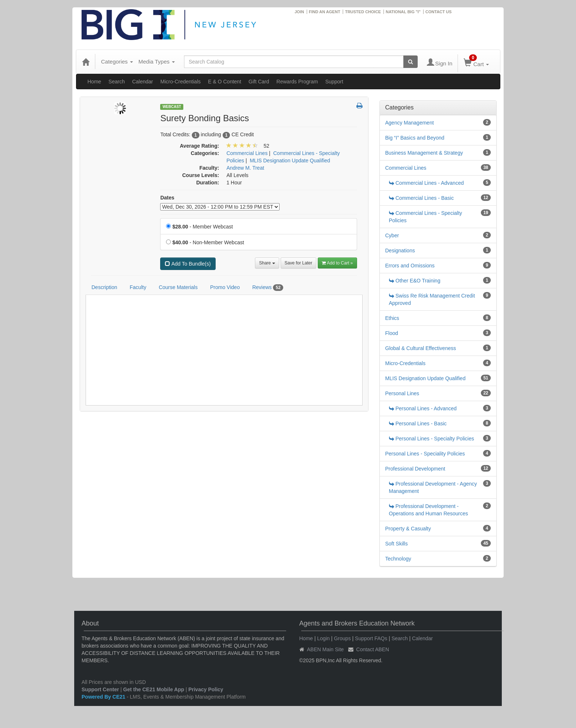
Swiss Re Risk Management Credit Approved (432, 299)
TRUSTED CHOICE (363, 12)
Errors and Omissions (410, 266)
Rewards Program (297, 82)
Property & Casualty (408, 529)
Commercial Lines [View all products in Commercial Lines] (247, 153)
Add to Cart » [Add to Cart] (337, 263)
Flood (392, 333)
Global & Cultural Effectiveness (421, 348)
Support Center (100, 689)
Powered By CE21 (104, 697)
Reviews (268, 288)
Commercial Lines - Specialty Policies (426, 217)
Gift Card (259, 82)
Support (334, 82)
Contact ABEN (373, 649)
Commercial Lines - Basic (422, 198)
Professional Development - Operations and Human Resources (429, 510)
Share (267, 263)
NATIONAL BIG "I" (403, 12)
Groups (342, 638)
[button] (359, 106)
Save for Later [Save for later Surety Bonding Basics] (298, 263)
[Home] (86, 62)
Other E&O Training (415, 281)
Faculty (138, 287)
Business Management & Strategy (424, 153)
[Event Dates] (220, 207)
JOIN (299, 12)
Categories (117, 62)
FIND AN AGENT (325, 12)
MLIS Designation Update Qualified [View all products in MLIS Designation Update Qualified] (290, 161)
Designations (400, 251)
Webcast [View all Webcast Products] (172, 107)
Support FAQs (371, 638)
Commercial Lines (406, 168)
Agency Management (410, 123)
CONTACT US (438, 12)
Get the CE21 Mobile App (154, 689)
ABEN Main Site (325, 649)
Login (323, 638)
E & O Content (224, 82)
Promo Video (225, 287)
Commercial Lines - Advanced (426, 183)
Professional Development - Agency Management (433, 487)
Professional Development (415, 469)
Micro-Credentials (181, 82)
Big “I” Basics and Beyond (415, 138)
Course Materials (178, 287)
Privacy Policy (206, 689)
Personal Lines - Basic (418, 424)
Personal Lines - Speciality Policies (425, 454)
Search (116, 82)
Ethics (392, 318)
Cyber (392, 235)
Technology (398, 559)
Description (104, 287)
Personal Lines (402, 393)
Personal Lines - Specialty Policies (432, 439)
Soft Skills (397, 544)
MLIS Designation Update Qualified (426, 378)
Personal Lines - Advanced (423, 408)
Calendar (143, 82)
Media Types (157, 62)
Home (94, 82)
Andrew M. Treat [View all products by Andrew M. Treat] (245, 168)
